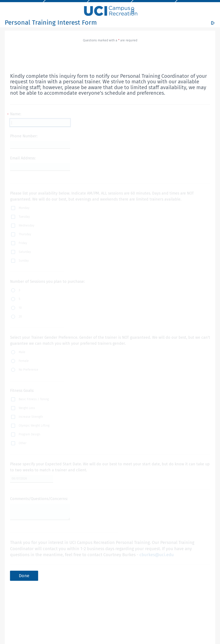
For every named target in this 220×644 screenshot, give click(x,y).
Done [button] (24, 576)
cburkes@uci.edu (157, 555)
